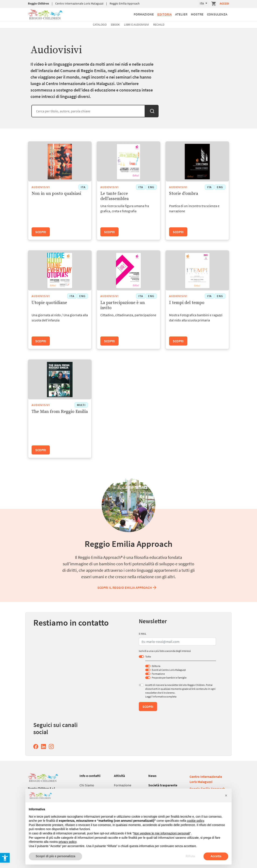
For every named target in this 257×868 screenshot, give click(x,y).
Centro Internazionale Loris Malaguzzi (79, 3)
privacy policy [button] (68, 842)
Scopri (41, 232)
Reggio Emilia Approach (125, 3)
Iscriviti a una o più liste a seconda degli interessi (165, 651)
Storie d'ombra (184, 194)
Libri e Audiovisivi (136, 25)
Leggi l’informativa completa (161, 697)
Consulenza (217, 14)
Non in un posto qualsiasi (56, 194)
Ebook (115, 25)
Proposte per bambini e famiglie (169, 678)
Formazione (144, 14)
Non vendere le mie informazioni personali (161, 833)
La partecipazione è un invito (123, 305)
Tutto (148, 656)
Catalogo (100, 25)
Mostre (197, 14)
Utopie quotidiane (49, 303)
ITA (202, 3)
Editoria (164, 14)
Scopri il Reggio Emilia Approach (127, 587)
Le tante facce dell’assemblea (115, 196)
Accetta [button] (216, 856)
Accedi (224, 3)
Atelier (181, 14)
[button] (226, 795)
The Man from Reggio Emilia (60, 412)
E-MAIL (143, 634)
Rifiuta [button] (190, 856)
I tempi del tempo (187, 303)
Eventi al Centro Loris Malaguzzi (169, 670)
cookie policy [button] (195, 821)
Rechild (159, 25)
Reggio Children (38, 3)
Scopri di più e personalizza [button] (55, 856)
